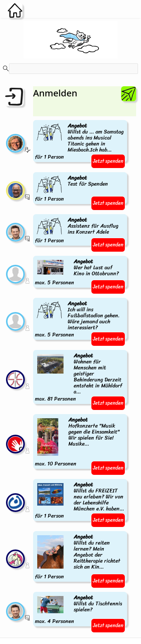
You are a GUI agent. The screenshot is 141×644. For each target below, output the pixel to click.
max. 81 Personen (80, 378)
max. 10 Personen (80, 442)
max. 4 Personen (80, 610)
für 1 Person (80, 142)
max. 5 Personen (80, 272)
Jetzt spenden (108, 161)
